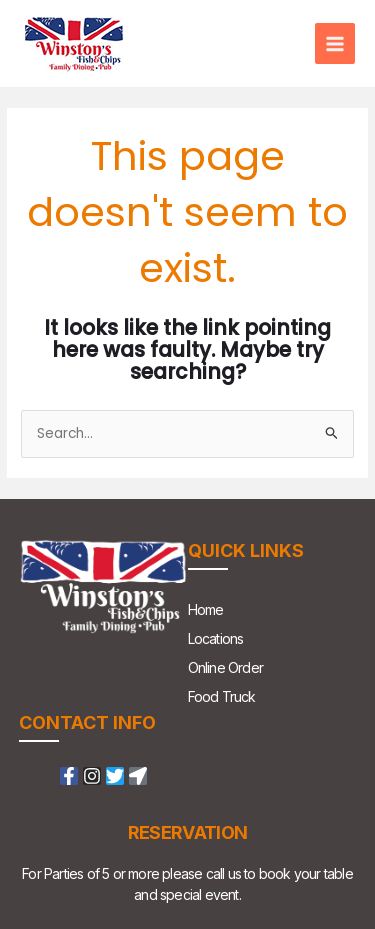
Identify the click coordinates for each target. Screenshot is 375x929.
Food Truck (222, 696)
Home (206, 609)
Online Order (225, 667)
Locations (216, 638)
